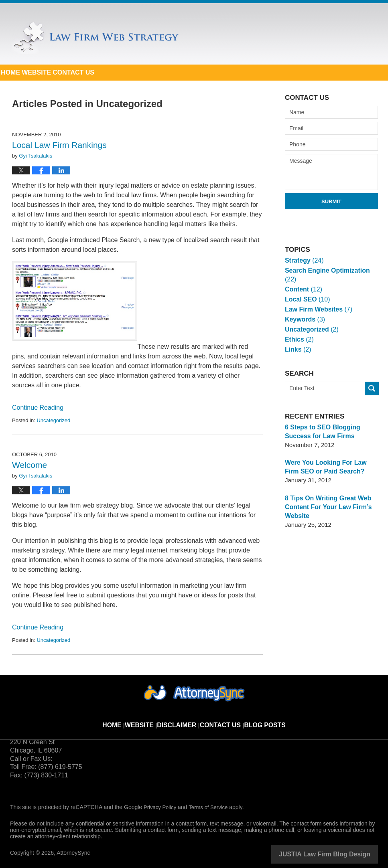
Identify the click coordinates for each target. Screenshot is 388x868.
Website (84, 72)
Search (372, 380)
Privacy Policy (161, 807)
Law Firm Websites (317, 300)
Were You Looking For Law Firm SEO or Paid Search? (331, 458)
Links (297, 341)
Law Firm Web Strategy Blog (94, 37)
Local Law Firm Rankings (59, 145)
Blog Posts (260, 719)
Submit (331, 201)
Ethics (299, 331)
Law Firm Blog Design (340, 854)
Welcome (29, 465)
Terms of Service (212, 807)
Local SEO (306, 290)
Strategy (303, 260)
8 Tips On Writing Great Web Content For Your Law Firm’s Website (326, 498)
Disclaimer (182, 719)
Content (303, 280)
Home (26, 72)
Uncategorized (53, 420)
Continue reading (38, 408)
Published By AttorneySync (327, 34)
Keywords (304, 311)
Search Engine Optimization (331, 270)
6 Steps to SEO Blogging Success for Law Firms (320, 423)
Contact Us (154, 72)
